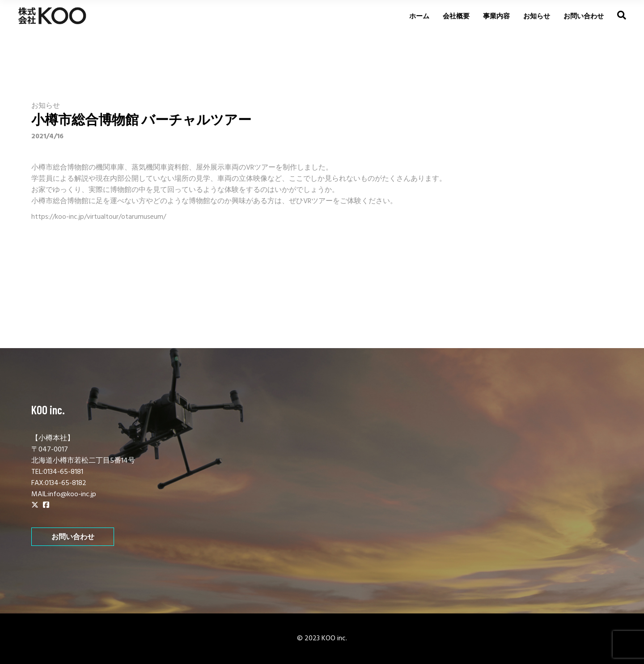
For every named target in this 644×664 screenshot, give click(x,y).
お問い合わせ (73, 537)
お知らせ (46, 106)
